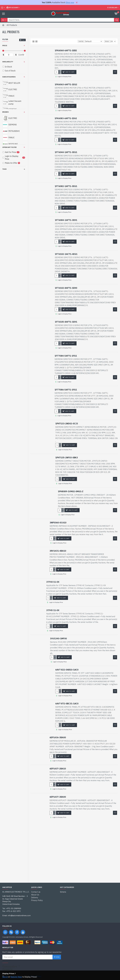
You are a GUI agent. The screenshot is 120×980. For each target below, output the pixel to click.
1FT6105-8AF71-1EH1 (66, 322)
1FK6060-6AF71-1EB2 (66, 50)
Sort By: (81, 41)
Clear (23, 40)
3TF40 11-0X (53, 582)
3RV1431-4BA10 (58, 551)
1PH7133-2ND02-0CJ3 (67, 424)
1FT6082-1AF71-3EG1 (66, 186)
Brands (6, 112)
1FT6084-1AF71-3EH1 (66, 220)
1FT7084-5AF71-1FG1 (66, 356)
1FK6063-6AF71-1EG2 (66, 84)
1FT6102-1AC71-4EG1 (66, 254)
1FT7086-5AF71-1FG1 (66, 390)
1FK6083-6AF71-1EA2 (66, 118)
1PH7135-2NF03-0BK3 (67, 458)
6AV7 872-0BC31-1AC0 (67, 704)
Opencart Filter (9, 147)
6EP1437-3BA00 (58, 797)
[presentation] (36, 968)
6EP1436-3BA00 (58, 737)
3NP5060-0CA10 (58, 523)
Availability (8, 62)
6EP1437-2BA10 (58, 769)
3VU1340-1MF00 (58, 639)
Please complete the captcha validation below (10, 969)
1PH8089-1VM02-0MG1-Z (71, 491)
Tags (4, 169)
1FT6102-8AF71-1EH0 (66, 288)
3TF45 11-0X (53, 610)
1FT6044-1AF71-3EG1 (66, 152)
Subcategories (9, 77)
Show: (107, 41)
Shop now (70, 2)
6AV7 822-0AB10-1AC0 (67, 670)
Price (5, 46)
